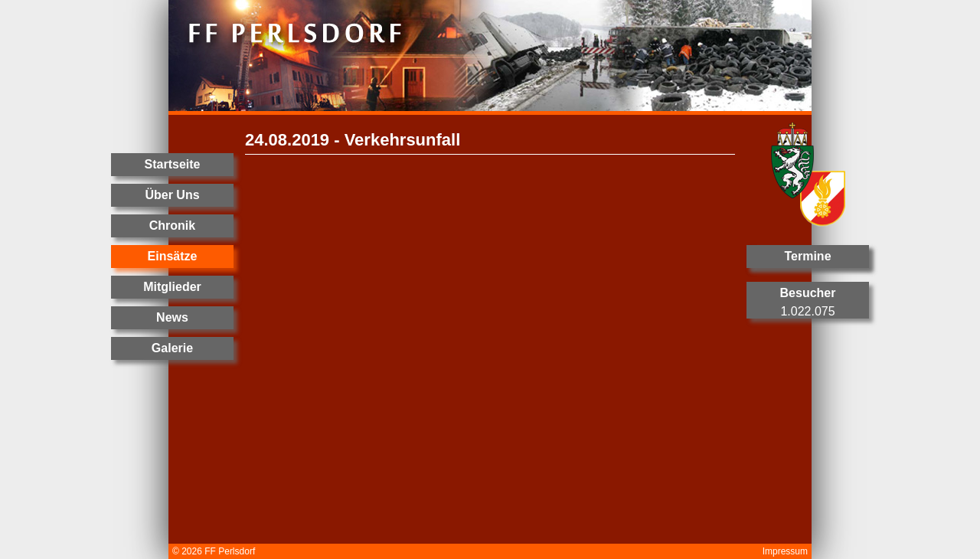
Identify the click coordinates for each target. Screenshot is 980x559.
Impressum (785, 551)
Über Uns (172, 195)
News (172, 317)
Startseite (173, 164)
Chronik (172, 226)
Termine (807, 256)
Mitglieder (172, 287)
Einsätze (173, 256)
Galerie (172, 348)
